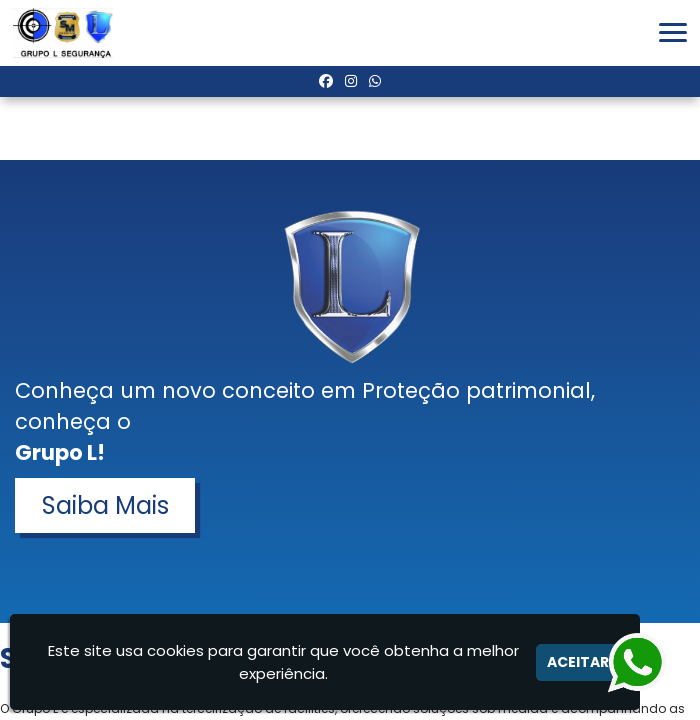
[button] (673, 32)
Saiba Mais (105, 505)
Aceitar (578, 662)
